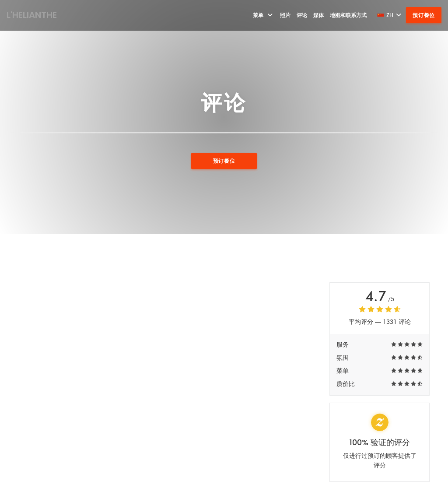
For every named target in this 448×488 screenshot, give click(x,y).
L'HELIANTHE (32, 15)
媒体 (318, 15)
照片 (285, 15)
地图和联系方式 (348, 15)
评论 (302, 15)
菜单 (263, 15)
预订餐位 (424, 15)
